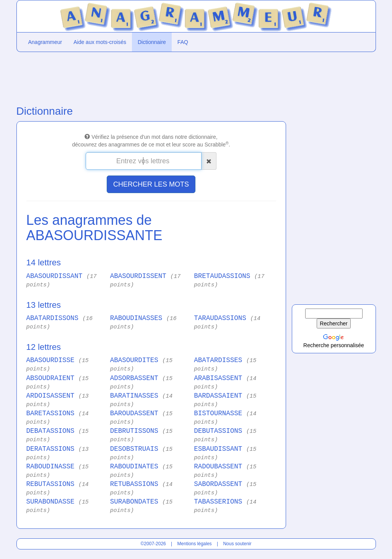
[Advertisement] (150, 77)
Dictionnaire (152, 42)
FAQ (183, 42)
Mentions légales (195, 544)
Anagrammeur (45, 42)
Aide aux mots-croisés (100, 42)
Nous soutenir (237, 544)
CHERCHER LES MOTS (151, 184)
